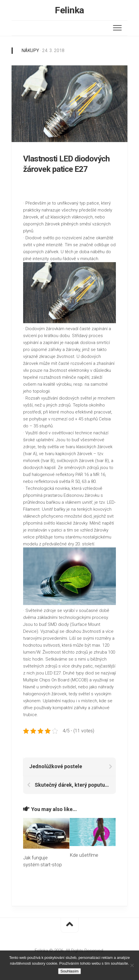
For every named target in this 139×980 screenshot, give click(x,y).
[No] (132, 965)
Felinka (69, 10)
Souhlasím (69, 971)
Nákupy (30, 50)
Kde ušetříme (84, 855)
